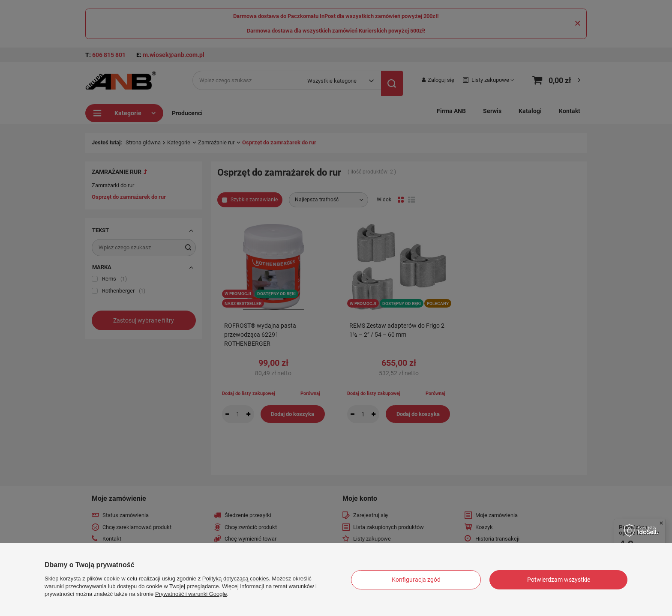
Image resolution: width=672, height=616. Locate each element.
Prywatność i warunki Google (191, 594)
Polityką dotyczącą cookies (235, 579)
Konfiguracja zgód (416, 580)
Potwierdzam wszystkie (559, 580)
